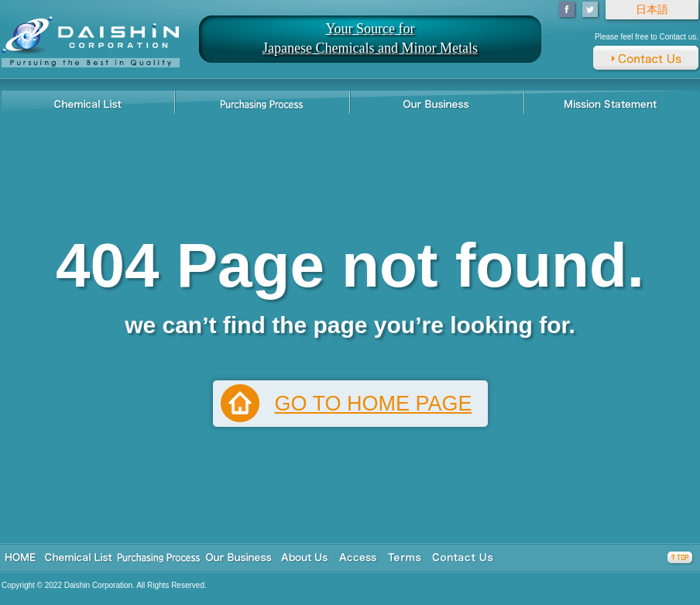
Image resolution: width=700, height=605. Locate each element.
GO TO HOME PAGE (373, 404)
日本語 (652, 9)
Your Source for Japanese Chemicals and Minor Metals (370, 38)
